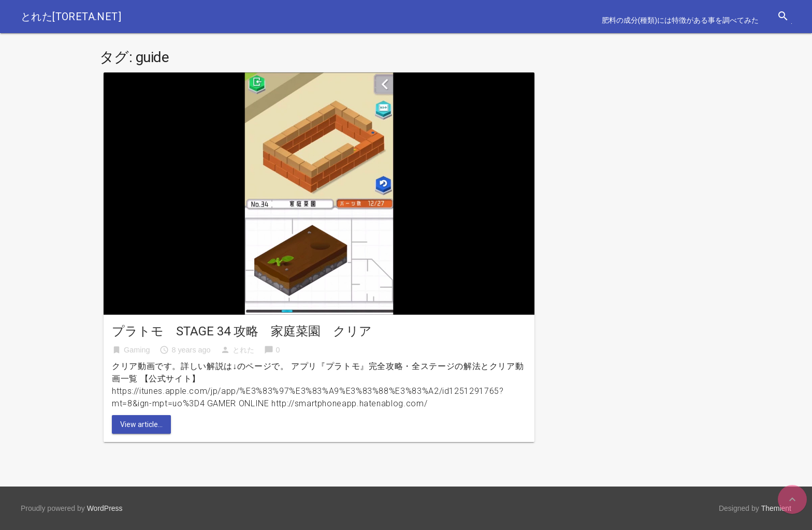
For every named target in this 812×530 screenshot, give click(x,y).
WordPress (105, 508)
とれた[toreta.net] (71, 17)
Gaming (137, 350)
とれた (243, 350)
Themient (776, 508)
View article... (141, 424)
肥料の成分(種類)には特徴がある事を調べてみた (680, 20)
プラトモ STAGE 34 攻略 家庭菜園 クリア (242, 331)
